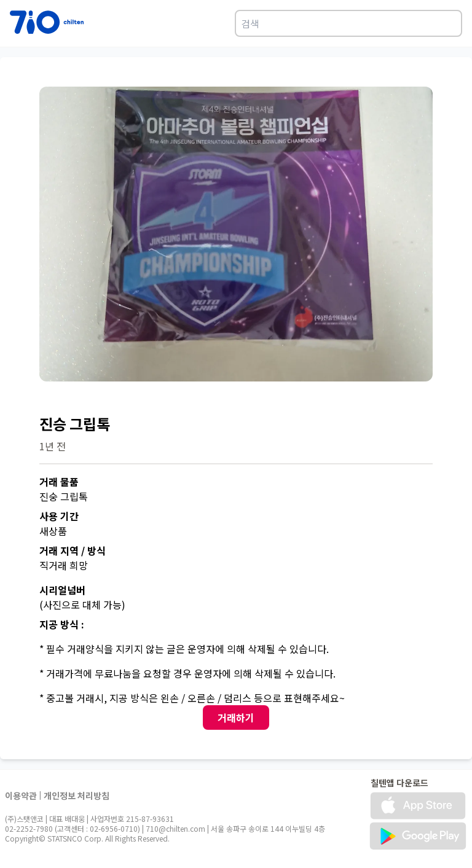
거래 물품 (59, 482)
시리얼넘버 (62, 590)
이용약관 (21, 796)
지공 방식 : (62, 624)
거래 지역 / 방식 (73, 550)
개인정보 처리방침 (77, 796)
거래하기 (236, 717)
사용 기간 (59, 516)
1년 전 (53, 446)
